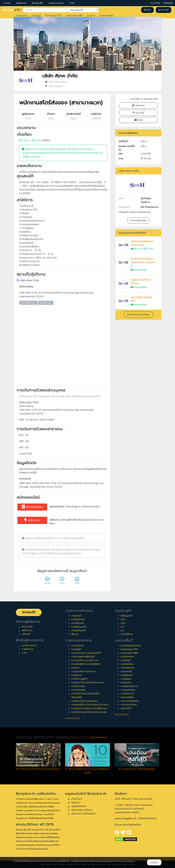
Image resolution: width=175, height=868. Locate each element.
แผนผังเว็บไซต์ (79, 806)
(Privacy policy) (126, 861)
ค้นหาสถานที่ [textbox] (81, 10)
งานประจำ (76, 616)
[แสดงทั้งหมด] (72, 718)
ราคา (72, 3)
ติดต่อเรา (76, 803)
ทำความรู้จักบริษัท (138, 221)
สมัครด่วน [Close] (138, 106)
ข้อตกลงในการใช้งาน (82, 810)
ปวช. (123, 623)
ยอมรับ (154, 862)
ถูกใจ (77, 581)
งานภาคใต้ (126, 708)
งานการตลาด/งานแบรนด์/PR (86, 653)
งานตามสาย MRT (74, 16)
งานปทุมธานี (127, 675)
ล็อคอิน (147, 10)
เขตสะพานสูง (46, 303)
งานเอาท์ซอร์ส (78, 630)
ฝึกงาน (75, 634)
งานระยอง (126, 683)
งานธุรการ (77, 675)
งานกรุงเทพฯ (127, 657)
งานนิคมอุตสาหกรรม (131, 646)
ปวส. (123, 619)
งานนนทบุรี (126, 671)
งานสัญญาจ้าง (79, 627)
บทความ (26, 634)
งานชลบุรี (125, 660)
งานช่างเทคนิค (106, 16)
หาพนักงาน (28, 649)
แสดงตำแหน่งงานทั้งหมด (138, 315)
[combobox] (45, 10)
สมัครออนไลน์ (32, 507)
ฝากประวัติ (37, 3)
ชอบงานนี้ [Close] (138, 113)
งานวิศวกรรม (78, 686)
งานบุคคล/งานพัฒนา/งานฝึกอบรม (89, 708)
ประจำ (28, 119)
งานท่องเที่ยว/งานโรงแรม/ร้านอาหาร (90, 705)
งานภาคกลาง (127, 694)
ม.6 (122, 627)
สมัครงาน (21, 3)
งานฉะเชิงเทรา (128, 668)
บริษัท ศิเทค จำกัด (60, 76)
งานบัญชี (36, 16)
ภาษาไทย (155, 3)
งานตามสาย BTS (53, 16)
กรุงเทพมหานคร (28, 303)
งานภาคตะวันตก (129, 705)
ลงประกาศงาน (56, 3)
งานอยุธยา (126, 679)
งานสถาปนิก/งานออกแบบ (85, 701)
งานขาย (91, 16)
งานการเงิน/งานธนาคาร (83, 671)
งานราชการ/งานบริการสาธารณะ (88, 683)
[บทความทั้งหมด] (98, 737)
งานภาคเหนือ (127, 697)
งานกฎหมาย (78, 646)
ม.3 (122, 630)
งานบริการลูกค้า (79, 679)
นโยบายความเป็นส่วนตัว (83, 814)
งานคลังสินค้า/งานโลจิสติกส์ (86, 664)
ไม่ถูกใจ (47, 581)
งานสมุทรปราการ (129, 686)
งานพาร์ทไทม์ (78, 619)
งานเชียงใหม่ (127, 664)
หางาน (7, 3)
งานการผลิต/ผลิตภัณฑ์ (83, 657)
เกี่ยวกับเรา (77, 799)
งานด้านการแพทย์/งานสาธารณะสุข (89, 712)
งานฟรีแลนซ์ (78, 623)
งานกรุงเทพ (21, 16)
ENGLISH (168, 3)
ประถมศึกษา (127, 634)
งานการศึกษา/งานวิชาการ (85, 660)
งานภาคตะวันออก (130, 701)
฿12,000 (24, 140)
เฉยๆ (62, 581)
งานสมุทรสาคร (128, 690)
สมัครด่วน (32, 520)
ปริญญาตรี (126, 616)
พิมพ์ (138, 120)
